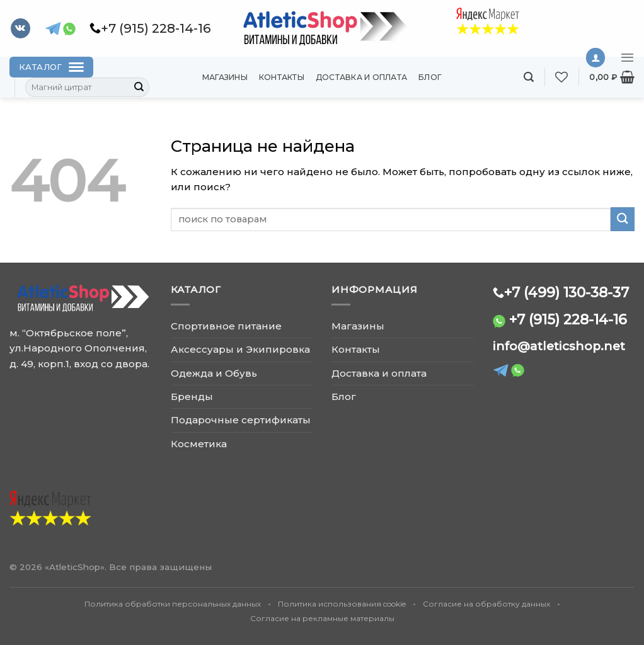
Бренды (192, 397)
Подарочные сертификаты (241, 420)
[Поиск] (529, 77)
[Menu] (627, 57)
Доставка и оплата (361, 77)
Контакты (282, 77)
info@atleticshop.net (559, 346)
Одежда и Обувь (214, 373)
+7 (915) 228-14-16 (568, 319)
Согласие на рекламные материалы (322, 618)
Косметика (199, 444)
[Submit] (139, 88)
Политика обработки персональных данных (173, 604)
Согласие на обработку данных (486, 604)
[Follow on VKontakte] (20, 28)
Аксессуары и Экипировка (240, 349)
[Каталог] (51, 67)
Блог (430, 77)
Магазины (225, 77)
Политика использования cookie (342, 604)
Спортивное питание (226, 326)
